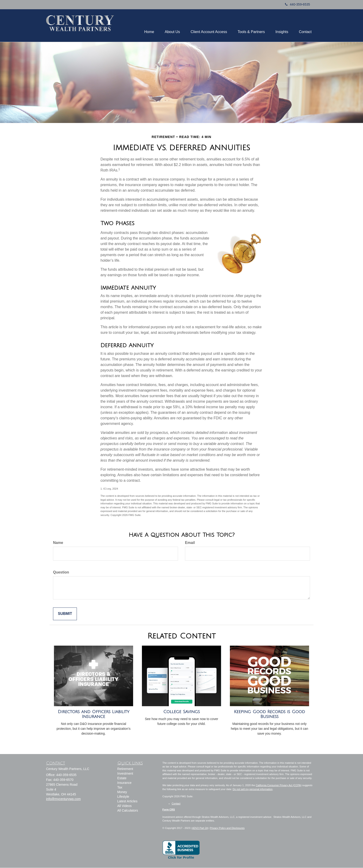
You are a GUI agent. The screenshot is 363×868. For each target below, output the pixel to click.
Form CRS (169, 810)
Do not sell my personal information (253, 789)
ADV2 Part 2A (200, 828)
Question (61, 573)
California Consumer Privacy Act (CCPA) (279, 786)
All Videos (125, 806)
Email (190, 543)
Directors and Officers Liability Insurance (94, 715)
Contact (176, 804)
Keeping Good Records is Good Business (269, 715)
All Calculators (128, 811)
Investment (125, 774)
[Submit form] (65, 614)
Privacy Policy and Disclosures (227, 828)
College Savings (181, 712)
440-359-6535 (297, 4)
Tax (120, 788)
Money (122, 792)
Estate (122, 779)
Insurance (124, 783)
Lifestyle (123, 797)
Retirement (125, 769)
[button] (144, 26)
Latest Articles (127, 802)
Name (58, 543)
